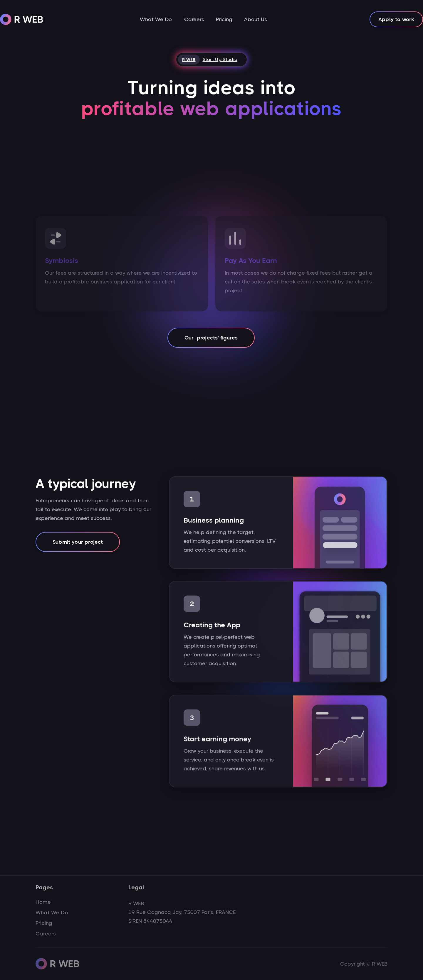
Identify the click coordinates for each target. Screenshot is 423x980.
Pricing (224, 19)
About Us (256, 19)
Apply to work (396, 19)
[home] (22, 20)
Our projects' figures (211, 338)
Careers (194, 19)
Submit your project (78, 542)
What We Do (156, 19)
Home (43, 902)
